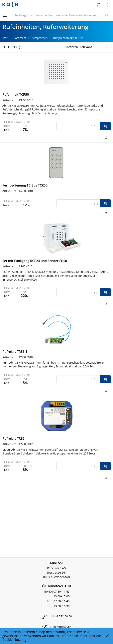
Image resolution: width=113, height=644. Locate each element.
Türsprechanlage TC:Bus (68, 38)
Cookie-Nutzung (14, 640)
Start (5, 38)
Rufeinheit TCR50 (16, 94)
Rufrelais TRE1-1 (15, 352)
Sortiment (20, 38)
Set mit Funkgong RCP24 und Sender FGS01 (36, 261)
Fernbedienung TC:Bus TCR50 (25, 185)
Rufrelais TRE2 (13, 438)
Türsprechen (39, 38)
